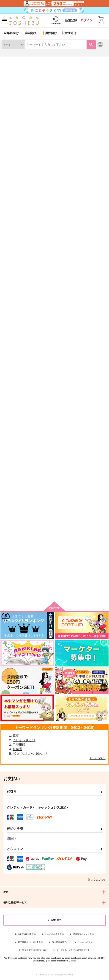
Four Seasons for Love (18, 316)
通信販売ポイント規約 (83, 934)
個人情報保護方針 (60, 942)
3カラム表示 (87, 139)
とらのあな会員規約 (54, 934)
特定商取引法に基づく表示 (35, 950)
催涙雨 (43, 527)
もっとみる (98, 758)
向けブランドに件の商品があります (54, 591)
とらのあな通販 (11, 59)
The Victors (10, 422)
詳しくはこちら (97, 880)
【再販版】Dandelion (89, 527)
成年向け (30, 33)
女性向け (69, 33)
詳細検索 (100, 45)
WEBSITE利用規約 (27, 934)
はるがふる (82, 317)
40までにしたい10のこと (31, 754)
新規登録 (71, 20)
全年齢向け (11, 33)
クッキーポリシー (86, 942)
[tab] (15, 128)
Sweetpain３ (47, 316)
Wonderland (10, 527)
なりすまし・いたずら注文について (73, 950)
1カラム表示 (103, 139)
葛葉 (16, 736)
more (74, 961)
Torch (84, 83)
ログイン (86, 20)
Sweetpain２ (83, 209)
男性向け (49, 33)
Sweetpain (46, 422)
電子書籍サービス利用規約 (30, 942)
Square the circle (86, 422)
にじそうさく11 (24, 740)
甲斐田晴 (19, 745)
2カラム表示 (95, 139)
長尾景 (17, 749)
